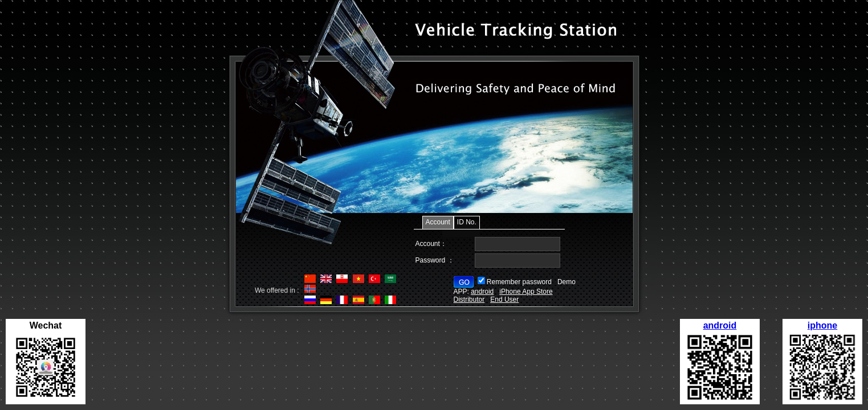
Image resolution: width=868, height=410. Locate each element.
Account (438, 222)
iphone (822, 325)
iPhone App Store (526, 292)
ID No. (467, 222)
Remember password (519, 282)
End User (504, 300)
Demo (567, 282)
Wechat (46, 325)
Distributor (469, 300)
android (720, 325)
